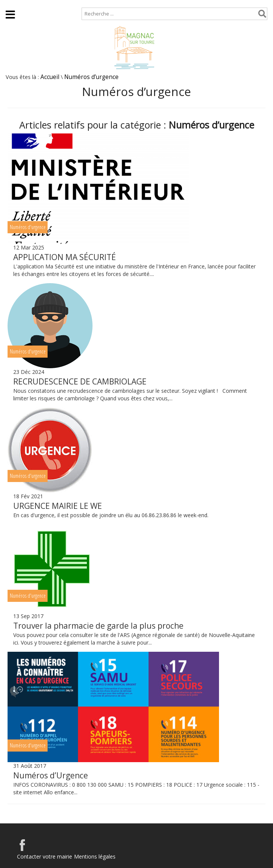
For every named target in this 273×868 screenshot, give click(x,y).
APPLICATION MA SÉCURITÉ (65, 257)
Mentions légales (95, 856)
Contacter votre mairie (45, 856)
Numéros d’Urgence (51, 775)
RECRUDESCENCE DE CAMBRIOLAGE (80, 381)
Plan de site (48, 4)
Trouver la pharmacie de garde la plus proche (98, 626)
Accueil (12, 4)
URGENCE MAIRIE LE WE (58, 506)
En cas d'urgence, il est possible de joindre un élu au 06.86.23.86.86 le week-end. (114, 515)
